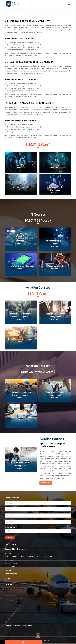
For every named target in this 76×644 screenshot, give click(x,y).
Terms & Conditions (12, 626)
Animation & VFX (21, 187)
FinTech (55, 165)
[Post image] (21, 162)
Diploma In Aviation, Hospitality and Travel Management (21, 463)
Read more (21, 167)
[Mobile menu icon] (69, 5)
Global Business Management (21, 339)
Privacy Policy (26, 626)
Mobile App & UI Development (21, 266)
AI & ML (21, 165)
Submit (10, 537)
